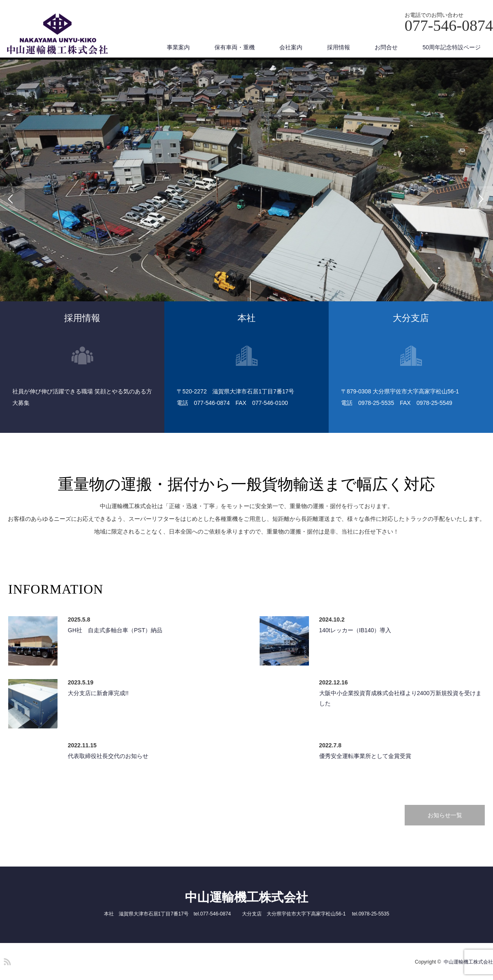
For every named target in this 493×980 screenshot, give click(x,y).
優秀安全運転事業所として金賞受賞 (365, 756)
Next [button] (481, 199)
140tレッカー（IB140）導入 (355, 630)
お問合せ (386, 47)
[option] (246, 198)
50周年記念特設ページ (452, 47)
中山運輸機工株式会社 (246, 897)
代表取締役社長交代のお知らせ (108, 756)
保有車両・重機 (235, 47)
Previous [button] (12, 199)
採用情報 (339, 47)
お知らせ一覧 (445, 815)
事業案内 (178, 47)
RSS (6, 960)
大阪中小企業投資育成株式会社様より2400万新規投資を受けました (400, 698)
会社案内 (291, 47)
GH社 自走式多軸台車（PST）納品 (115, 630)
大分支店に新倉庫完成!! (98, 693)
